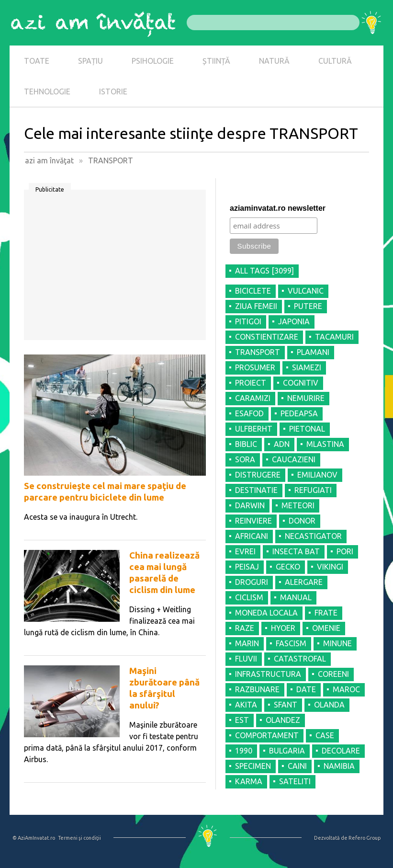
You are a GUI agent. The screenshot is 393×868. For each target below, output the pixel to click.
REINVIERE (253, 521)
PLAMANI (313, 352)
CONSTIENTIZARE (267, 337)
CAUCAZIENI (294, 459)
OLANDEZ (283, 720)
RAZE (245, 628)
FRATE (326, 613)
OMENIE (326, 628)
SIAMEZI (307, 367)
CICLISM (249, 597)
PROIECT (251, 383)
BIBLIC (246, 444)
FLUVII (246, 659)
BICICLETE (253, 291)
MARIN (247, 643)
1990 (244, 751)
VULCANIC (306, 291)
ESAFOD (249, 413)
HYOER (283, 628)
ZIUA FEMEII (256, 306)
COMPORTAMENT (267, 735)
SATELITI (295, 781)
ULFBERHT (254, 429)
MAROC (346, 689)
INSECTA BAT (296, 551)
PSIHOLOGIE (153, 61)
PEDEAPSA (299, 413)
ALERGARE (304, 582)
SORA (245, 459)
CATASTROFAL (300, 659)
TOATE (37, 61)
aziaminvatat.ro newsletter (278, 208)
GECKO (288, 567)
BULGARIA (287, 751)
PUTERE (308, 306)
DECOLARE (341, 751)
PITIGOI (248, 321)
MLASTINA (325, 444)
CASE (325, 735)
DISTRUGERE (258, 475)
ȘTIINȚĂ (216, 61)
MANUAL (296, 597)
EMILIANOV (317, 475)
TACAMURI (334, 337)
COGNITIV (301, 383)
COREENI (333, 674)
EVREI (245, 551)
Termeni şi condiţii (79, 838)
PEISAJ (247, 567)
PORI (345, 551)
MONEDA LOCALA (266, 613)
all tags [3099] (264, 271)
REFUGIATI (313, 490)
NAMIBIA (339, 766)
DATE (306, 689)
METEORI (298, 505)
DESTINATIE (256, 490)
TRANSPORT (258, 352)
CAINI (297, 766)
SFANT (286, 705)
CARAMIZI (253, 398)
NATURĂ (274, 61)
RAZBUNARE (257, 689)
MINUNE (337, 643)
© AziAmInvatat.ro (34, 838)
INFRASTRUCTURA (268, 674)
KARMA (249, 781)
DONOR (302, 521)
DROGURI (252, 582)
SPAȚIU (90, 61)
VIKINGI (330, 567)
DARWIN (250, 505)
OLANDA (329, 705)
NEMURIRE (306, 398)
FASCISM (291, 643)
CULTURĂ (335, 61)
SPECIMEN (253, 766)
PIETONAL (307, 429)
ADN (282, 444)
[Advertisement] (115, 268)
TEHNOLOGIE (47, 91)
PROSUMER (255, 367)
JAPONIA (294, 321)
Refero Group (365, 838)
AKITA (246, 705)
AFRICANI (252, 536)
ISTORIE (113, 91)
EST (242, 720)
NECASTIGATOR (313, 536)
